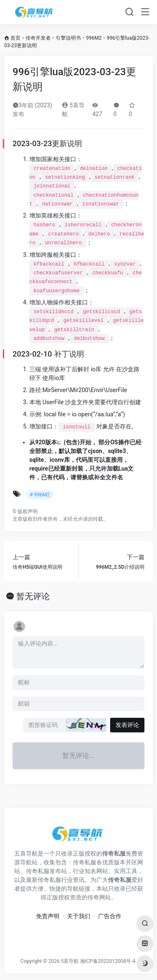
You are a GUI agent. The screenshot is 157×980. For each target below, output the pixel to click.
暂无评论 (33, 596)
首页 (15, 38)
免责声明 (48, 916)
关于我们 (79, 916)
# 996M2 (40, 495)
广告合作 (110, 916)
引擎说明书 (68, 38)
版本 (51, 442)
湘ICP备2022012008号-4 (108, 961)
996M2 (94, 38)
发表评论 (127, 725)
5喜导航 (70, 961)
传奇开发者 (38, 38)
